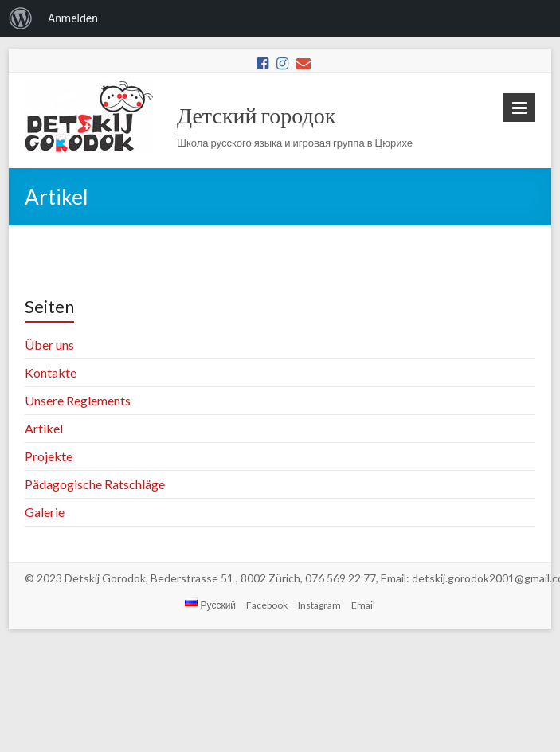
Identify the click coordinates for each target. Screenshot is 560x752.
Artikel (44, 428)
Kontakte (51, 372)
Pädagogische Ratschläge (95, 484)
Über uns (49, 345)
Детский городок (256, 115)
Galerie (45, 512)
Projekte (49, 456)
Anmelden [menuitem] (73, 18)
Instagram (319, 605)
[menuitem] (21, 18)
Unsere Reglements (78, 400)
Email (363, 605)
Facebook (267, 605)
